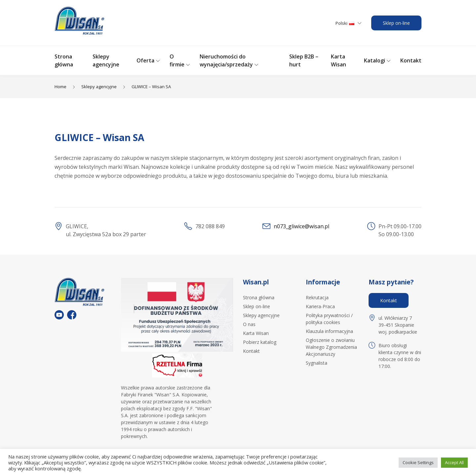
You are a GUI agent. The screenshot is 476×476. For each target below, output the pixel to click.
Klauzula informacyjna (329, 331)
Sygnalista (317, 363)
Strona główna (259, 297)
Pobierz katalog (260, 342)
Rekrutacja (317, 297)
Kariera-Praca (320, 306)
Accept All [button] (454, 462)
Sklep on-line (396, 23)
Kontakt (411, 60)
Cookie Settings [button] (418, 462)
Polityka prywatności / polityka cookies (329, 319)
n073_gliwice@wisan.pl (301, 226)
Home (60, 87)
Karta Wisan (256, 333)
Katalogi (375, 60)
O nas (249, 324)
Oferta (145, 60)
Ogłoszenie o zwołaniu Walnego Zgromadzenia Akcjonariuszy (331, 347)
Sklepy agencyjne (99, 87)
